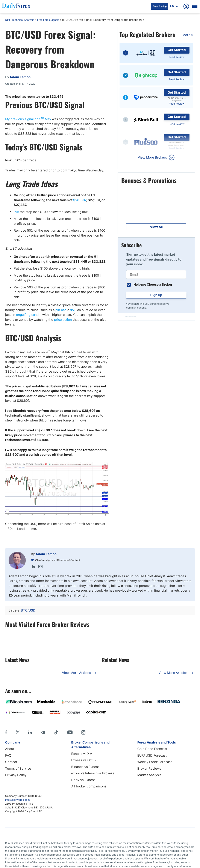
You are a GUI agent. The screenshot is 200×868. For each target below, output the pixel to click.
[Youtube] (70, 732)
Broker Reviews (149, 768)
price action (63, 320)
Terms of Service (18, 768)
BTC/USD (28, 610)
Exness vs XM (82, 754)
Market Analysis (149, 775)
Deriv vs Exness (83, 780)
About (10, 749)
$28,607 (80, 200)
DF (7, 20)
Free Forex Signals (48, 20)
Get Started (177, 50)
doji (73, 310)
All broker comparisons (89, 786)
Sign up (156, 295)
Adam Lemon (46, 554)
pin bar (61, 310)
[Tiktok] (56, 732)
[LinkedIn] (30, 732)
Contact (11, 762)
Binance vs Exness (85, 767)
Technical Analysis (23, 20)
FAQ (8, 755)
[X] (18, 732)
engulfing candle (29, 315)
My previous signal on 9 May (28, 119)
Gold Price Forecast (152, 749)
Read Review (177, 57)
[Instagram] (83, 732)
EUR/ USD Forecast (152, 755)
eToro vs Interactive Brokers (93, 773)
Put (17, 212)
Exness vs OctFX (84, 760)
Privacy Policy (16, 775)
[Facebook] (6, 732)
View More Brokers (152, 157)
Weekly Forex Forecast (155, 762)
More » (188, 35)
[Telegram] (43, 732)
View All (156, 227)
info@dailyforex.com (17, 800)
